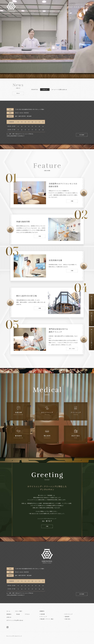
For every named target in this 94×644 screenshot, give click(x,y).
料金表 (68, 12)
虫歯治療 (43, 614)
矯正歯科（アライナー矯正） (47, 619)
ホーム (33, 12)
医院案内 (52, 12)
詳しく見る (72, 349)
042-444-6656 (24, 113)
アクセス (76, 12)
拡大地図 (82, 135)
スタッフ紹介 (42, 12)
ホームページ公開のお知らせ (59, 90)
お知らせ (85, 12)
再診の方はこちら (92, 319)
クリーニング (44, 617)
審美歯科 (67, 617)
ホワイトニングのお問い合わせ (92, 339)
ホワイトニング (69, 614)
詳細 (72, 201)
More (18, 93)
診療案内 (61, 12)
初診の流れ (68, 619)
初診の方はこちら (92, 302)
